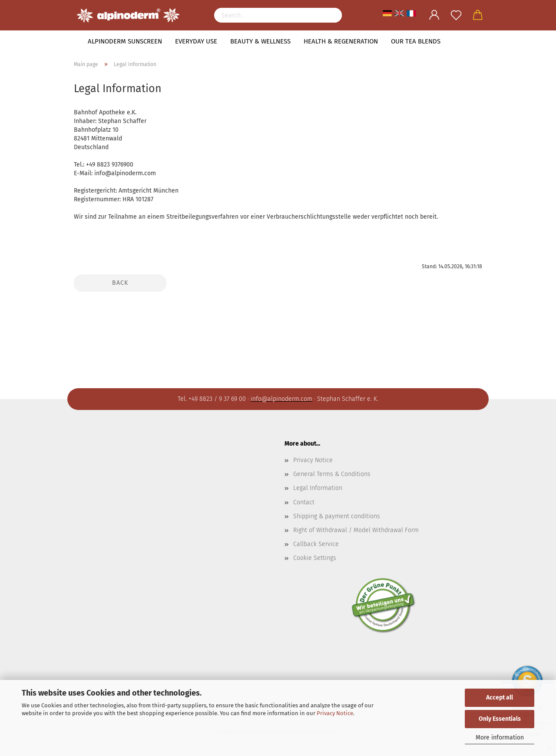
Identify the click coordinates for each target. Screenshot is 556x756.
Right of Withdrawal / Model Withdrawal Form (356, 530)
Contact (304, 502)
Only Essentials (500, 719)
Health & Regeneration (341, 41)
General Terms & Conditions (332, 474)
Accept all (500, 698)
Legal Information (318, 488)
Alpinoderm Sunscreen (125, 41)
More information (500, 738)
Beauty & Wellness (260, 41)
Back (120, 283)
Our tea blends (416, 41)
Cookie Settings (315, 558)
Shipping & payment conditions (337, 516)
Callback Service (316, 544)
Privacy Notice (335, 713)
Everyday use (196, 41)
